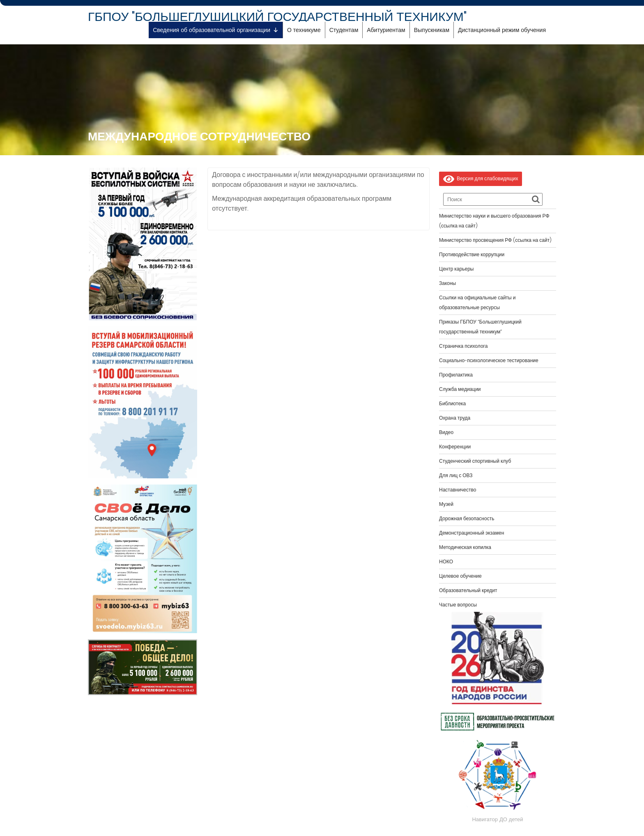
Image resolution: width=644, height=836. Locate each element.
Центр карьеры (456, 269)
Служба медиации (460, 389)
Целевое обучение (460, 576)
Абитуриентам (386, 30)
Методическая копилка (465, 547)
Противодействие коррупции (472, 254)
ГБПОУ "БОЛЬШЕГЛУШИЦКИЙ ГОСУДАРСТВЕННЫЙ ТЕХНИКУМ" (277, 17)
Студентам (344, 30)
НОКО (446, 562)
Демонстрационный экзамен (471, 533)
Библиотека (452, 403)
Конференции (455, 447)
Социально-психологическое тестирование (489, 360)
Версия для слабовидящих (481, 178)
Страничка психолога (463, 346)
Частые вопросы (458, 605)
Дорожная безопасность (467, 518)
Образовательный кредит (468, 590)
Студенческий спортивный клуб (475, 461)
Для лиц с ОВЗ (456, 475)
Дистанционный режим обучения (502, 30)
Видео (446, 432)
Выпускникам (432, 30)
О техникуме (304, 30)
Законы (447, 283)
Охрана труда (455, 418)
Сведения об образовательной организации (216, 30)
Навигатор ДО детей (497, 819)
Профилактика (456, 375)
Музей (446, 504)
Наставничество (458, 490)
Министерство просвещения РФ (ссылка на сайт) (495, 240)
